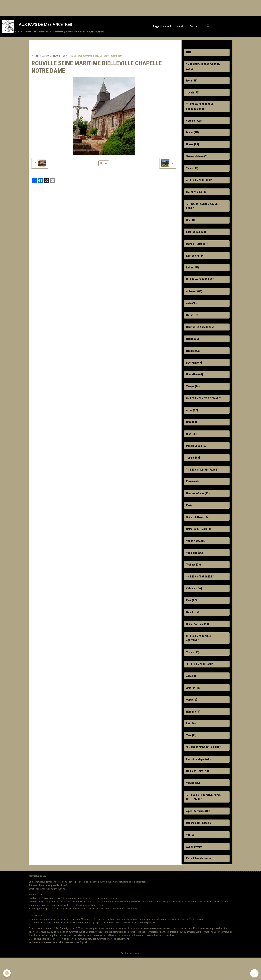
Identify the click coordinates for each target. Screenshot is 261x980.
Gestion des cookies (130, 976)
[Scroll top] (254, 973)
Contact (195, 28)
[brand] (53, 28)
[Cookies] (7, 973)
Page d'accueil (162, 28)
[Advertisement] (61, 7)
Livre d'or (181, 28)
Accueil (35, 58)
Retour (104, 165)
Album (46, 58)
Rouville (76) (59, 58)
